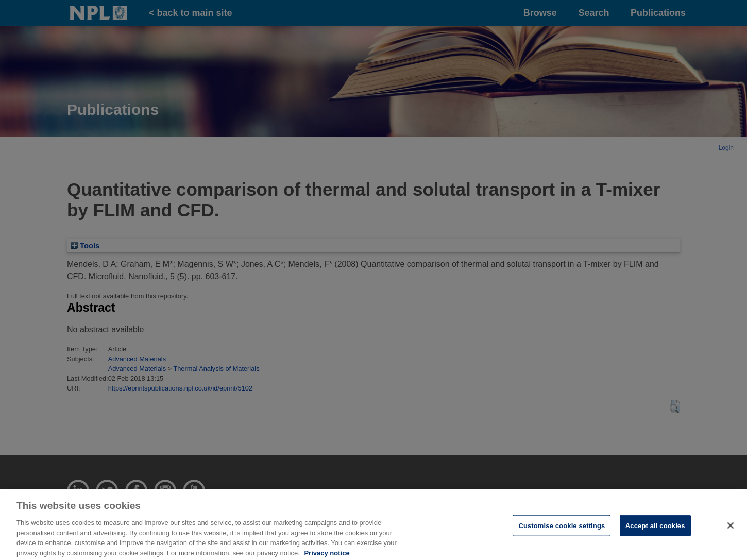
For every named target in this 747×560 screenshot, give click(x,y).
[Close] (731, 529)
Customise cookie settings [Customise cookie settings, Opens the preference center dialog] (562, 529)
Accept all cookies (655, 529)
